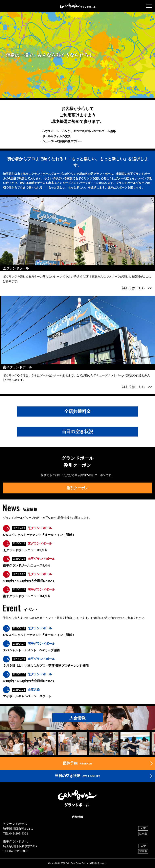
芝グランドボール (40, 528)
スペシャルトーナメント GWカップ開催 (31, 650)
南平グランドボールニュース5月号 (27, 565)
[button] (149, 6)
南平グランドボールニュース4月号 (27, 596)
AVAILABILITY (77, 776)
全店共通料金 (77, 411)
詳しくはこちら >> (137, 288)
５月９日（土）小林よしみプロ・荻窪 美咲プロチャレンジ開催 (46, 665)
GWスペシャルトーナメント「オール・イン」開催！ (39, 535)
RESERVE (77, 763)
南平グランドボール (41, 559)
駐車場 (143, 834)
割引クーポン (77, 488)
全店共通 (34, 689)
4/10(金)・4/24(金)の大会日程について (29, 581)
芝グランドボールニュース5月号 (25, 550)
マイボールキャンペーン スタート (27, 696)
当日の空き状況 (77, 432)
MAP (143, 828)
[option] (43, 743)
